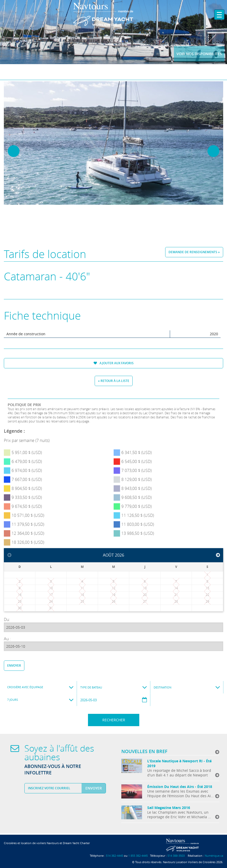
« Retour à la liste (114, 381)
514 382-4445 (115, 856)
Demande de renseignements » (194, 252)
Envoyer (14, 665)
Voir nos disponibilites (199, 54)
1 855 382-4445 (138, 856)
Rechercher (114, 720)
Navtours (113, 14)
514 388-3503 (176, 856)
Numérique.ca (214, 856)
